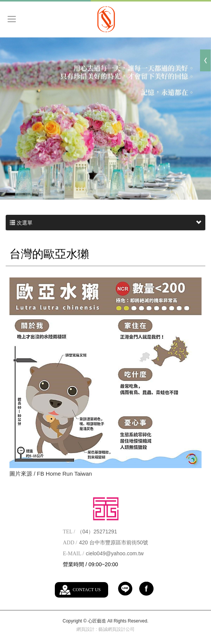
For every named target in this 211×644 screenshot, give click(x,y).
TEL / (69, 532)
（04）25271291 (97, 532)
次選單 (105, 223)
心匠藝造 (106, 19)
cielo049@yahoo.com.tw (115, 553)
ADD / (70, 543)
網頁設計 (85, 629)
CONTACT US (87, 590)
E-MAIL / (73, 554)
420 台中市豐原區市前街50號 (114, 542)
